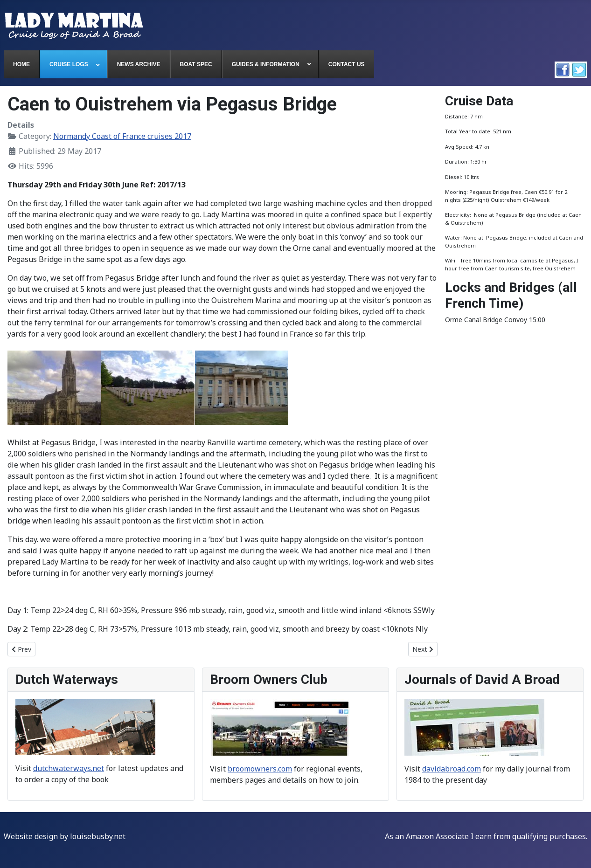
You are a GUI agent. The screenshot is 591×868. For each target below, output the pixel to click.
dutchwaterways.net (69, 768)
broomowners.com (260, 769)
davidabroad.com (452, 769)
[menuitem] (22, 64)
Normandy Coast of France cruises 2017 (122, 136)
